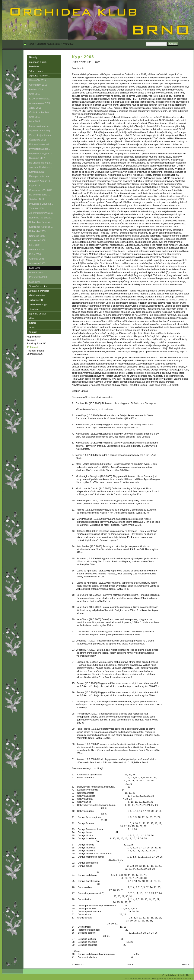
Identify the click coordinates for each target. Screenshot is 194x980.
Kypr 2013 (35, 185)
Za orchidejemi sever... (41, 135)
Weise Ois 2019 (37, 80)
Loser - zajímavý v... (40, 126)
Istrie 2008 (35, 245)
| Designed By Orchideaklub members (172, 979)
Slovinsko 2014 (37, 158)
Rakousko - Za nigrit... (41, 222)
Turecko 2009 (36, 208)
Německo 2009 (37, 236)
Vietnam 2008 (36, 250)
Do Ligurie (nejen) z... (40, 163)
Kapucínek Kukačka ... (41, 227)
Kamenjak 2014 (37, 172)
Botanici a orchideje (39, 291)
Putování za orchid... (40, 144)
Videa (32, 318)
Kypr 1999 (35, 282)
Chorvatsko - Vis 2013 (41, 190)
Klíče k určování (37, 295)
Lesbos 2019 (36, 89)
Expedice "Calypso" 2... (41, 154)
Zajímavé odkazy (37, 314)
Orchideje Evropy (38, 304)
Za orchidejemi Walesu (41, 213)
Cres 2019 (35, 94)
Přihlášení (33, 347)
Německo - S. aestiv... (41, 218)
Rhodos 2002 (36, 273)
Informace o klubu (38, 62)
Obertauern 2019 (38, 85)
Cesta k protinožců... (40, 112)
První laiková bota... (40, 149)
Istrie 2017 (35, 121)
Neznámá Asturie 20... (41, 181)
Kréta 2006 (35, 254)
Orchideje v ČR (37, 300)
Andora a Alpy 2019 (39, 103)
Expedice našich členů (48, 44)
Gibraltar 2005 (37, 259)
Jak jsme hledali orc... (41, 167)
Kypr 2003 (35, 268)
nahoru (131, 964)
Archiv (32, 327)
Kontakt (33, 332)
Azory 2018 (35, 108)
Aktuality (33, 57)
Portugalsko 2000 (38, 277)
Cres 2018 (35, 117)
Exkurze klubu (36, 71)
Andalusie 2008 (37, 240)
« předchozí (78, 964)
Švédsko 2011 (37, 199)
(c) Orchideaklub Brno (138, 979)
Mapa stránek (34, 337)
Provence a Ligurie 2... (41, 204)
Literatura (34, 309)
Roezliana (34, 66)
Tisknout (31, 340)
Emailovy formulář (36, 343)
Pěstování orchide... (39, 286)
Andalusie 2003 (37, 263)
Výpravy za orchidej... (40, 131)
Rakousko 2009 (37, 231)
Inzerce (32, 323)
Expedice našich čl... (39, 76)
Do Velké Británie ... (40, 195)
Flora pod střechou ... (40, 176)
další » (186, 964)
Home (31, 44)
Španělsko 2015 (38, 140)
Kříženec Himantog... (40, 99)
